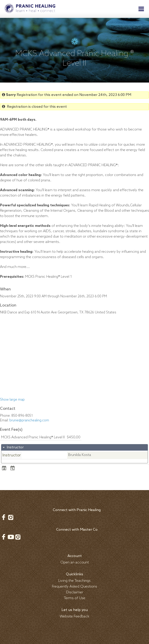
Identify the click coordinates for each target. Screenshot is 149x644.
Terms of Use (75, 598)
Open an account (75, 562)
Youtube (11, 537)
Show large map (12, 400)
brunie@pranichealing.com (29, 420)
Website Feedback (74, 616)
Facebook (4, 517)
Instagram (11, 517)
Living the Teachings (74, 581)
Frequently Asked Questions (74, 587)
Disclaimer (75, 592)
